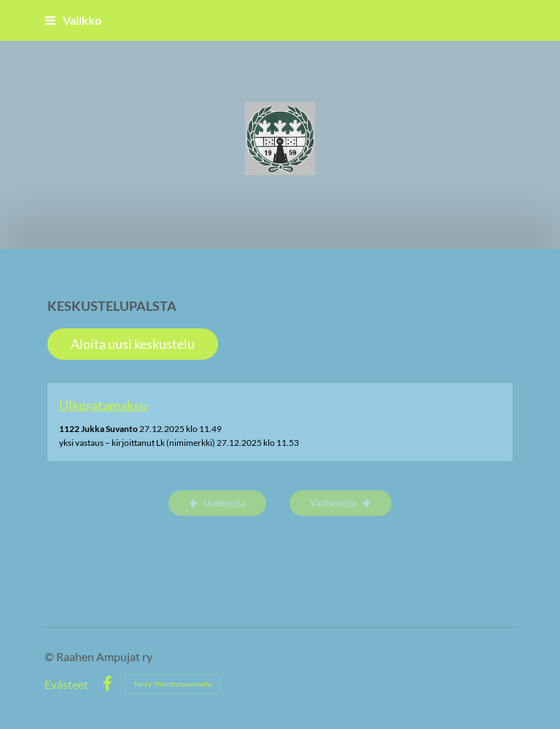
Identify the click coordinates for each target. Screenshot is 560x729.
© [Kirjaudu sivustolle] (50, 656)
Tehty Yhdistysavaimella (172, 684)
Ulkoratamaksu (103, 405)
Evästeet (66, 684)
